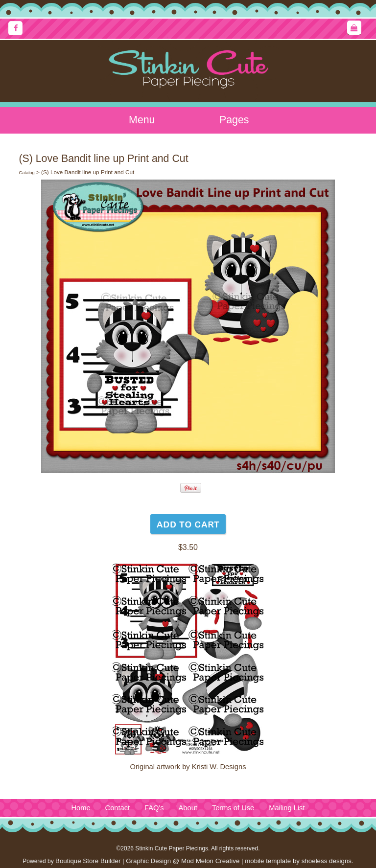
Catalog (26, 173)
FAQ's (154, 808)
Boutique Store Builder (88, 861)
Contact (118, 808)
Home (81, 808)
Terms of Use (233, 808)
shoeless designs (327, 861)
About (188, 808)
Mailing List (287, 808)
